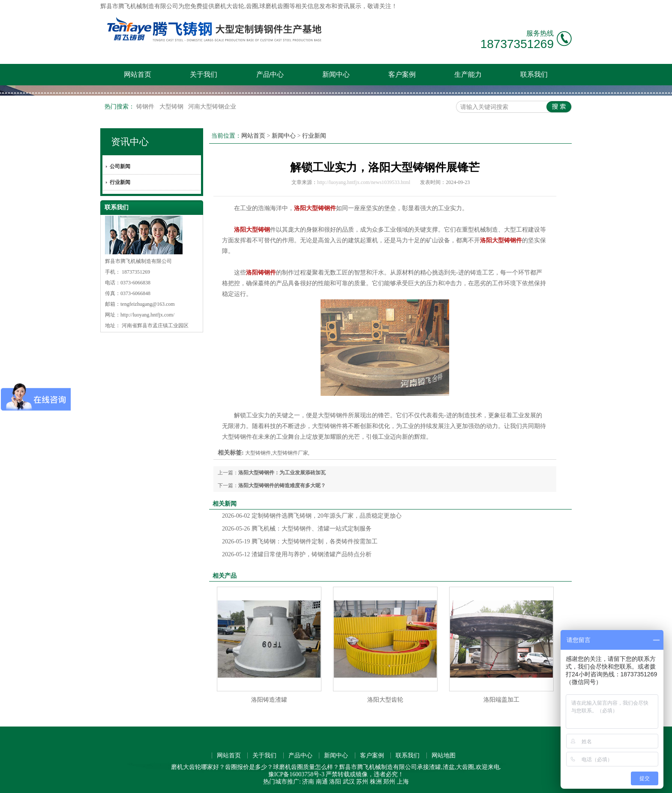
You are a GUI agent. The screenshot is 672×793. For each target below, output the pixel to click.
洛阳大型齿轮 (385, 700)
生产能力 (468, 74)
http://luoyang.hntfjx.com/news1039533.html (364, 182)
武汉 (349, 782)
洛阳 (335, 782)
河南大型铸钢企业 (212, 107)
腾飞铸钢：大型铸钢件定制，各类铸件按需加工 (300, 541)
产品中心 (270, 74)
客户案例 (402, 74)
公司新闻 (120, 166)
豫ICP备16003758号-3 (296, 774)
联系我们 (534, 74)
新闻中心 (336, 74)
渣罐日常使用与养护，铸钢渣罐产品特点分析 (297, 554)
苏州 (362, 782)
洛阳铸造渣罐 (269, 700)
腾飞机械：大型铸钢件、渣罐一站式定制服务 (297, 529)
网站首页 (138, 74)
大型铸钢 (172, 107)
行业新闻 (120, 182)
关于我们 (204, 74)
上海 (403, 782)
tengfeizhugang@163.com (148, 304)
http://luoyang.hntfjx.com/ (147, 315)
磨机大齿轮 (229, 6)
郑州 (389, 782)
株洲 (376, 782)
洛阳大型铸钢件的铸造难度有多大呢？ (282, 485)
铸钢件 (146, 107)
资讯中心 (130, 142)
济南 (308, 782)
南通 (322, 782)
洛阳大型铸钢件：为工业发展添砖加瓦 (282, 473)
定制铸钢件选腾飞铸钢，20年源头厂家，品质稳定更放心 (312, 516)
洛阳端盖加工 (501, 700)
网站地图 (444, 755)
